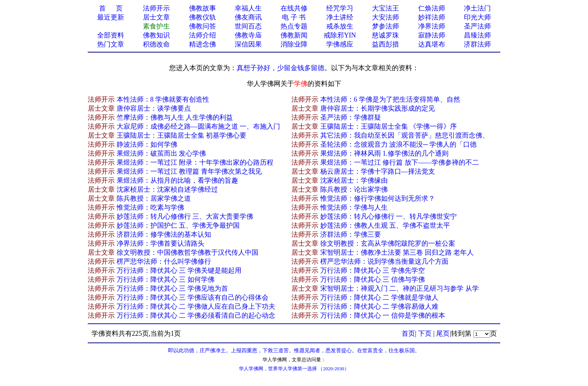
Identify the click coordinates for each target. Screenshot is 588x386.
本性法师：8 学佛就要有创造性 (163, 99)
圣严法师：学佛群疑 (351, 117)
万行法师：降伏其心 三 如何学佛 (166, 279)
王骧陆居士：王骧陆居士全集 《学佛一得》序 (389, 126)
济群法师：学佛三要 (351, 234)
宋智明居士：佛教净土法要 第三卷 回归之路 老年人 (397, 252)
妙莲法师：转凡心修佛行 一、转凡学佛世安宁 (389, 216)
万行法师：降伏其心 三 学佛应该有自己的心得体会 (193, 297)
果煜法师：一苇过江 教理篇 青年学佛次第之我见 (189, 171)
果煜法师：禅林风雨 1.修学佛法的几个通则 (384, 153)
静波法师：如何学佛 (147, 144)
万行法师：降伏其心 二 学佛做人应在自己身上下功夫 (196, 306)
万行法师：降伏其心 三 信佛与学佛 (373, 279)
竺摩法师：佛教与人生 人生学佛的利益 (175, 117)
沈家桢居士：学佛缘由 (354, 180)
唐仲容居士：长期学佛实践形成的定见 (378, 108)
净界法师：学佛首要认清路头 (160, 243)
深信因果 (248, 44)
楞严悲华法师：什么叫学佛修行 (164, 261)
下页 (425, 333)
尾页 (443, 333)
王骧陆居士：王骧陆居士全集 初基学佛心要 (182, 135)
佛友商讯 (248, 17)
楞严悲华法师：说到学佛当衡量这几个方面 (384, 261)
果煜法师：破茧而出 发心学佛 (161, 153)
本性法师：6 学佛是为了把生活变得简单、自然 (390, 99)
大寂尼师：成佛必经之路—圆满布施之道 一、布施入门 (199, 126)
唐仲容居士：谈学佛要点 (154, 108)
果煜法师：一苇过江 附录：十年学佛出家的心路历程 (195, 162)
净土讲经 (340, 17)
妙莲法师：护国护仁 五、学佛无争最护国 (178, 225)
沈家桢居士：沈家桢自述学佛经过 (167, 189)
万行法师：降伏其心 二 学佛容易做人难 (379, 306)
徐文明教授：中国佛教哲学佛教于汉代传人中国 (187, 252)
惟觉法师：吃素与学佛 (150, 207)
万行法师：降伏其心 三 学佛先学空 (373, 270)
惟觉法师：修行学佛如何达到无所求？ (378, 198)
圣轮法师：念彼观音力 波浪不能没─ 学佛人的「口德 (399, 144)
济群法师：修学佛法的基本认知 (164, 234)
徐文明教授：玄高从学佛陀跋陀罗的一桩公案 (388, 243)
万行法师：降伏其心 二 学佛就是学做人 (379, 297)
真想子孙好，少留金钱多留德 (280, 68)
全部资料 (111, 35)
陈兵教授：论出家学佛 (354, 189)
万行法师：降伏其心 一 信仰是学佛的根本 (383, 315)
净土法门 (477, 8)
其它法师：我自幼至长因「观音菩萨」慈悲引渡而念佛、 (405, 135)
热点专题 (294, 26)
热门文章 (111, 44)
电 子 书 (294, 17)
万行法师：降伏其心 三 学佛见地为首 (172, 288)
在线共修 (294, 8)
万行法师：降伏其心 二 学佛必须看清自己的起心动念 (196, 315)
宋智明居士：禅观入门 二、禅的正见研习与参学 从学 (400, 288)
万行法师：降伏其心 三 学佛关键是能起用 (179, 270)
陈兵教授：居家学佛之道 (154, 198)
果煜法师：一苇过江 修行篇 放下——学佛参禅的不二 (400, 162)
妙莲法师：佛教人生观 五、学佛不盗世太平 (385, 225)
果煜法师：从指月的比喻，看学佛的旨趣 (177, 180)
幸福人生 (248, 8)
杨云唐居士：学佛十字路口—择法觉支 (378, 171)
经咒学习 (340, 8)
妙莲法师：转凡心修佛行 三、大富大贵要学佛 (185, 216)
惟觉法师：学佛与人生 (354, 207)
